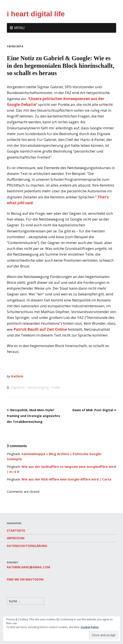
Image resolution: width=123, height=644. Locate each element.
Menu (19, 28)
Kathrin (17, 376)
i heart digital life (36, 14)
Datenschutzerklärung (27, 546)
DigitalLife (18, 387)
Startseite (16, 530)
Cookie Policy (90, 627)
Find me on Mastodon (25, 579)
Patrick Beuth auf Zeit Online (41, 329)
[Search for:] (26, 601)
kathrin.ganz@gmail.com (28, 567)
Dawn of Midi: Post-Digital (93, 410)
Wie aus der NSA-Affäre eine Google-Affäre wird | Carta (66, 479)
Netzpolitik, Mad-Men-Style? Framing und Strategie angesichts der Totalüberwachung (33, 416)
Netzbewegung (38, 387)
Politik (56, 387)
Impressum (16, 538)
